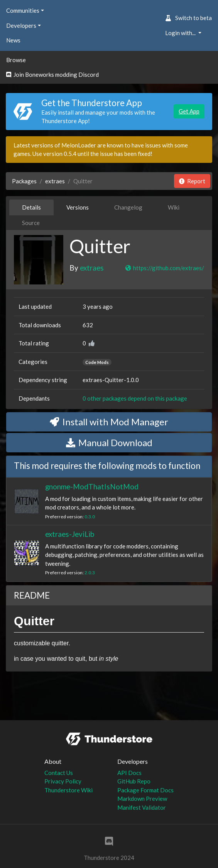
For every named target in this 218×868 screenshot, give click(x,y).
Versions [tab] (78, 207)
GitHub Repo (134, 781)
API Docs (129, 773)
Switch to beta (188, 18)
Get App (189, 111)
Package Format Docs (145, 790)
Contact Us (59, 773)
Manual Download (109, 442)
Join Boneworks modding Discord (52, 74)
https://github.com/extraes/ (164, 268)
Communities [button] (23, 10)
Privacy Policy (63, 781)
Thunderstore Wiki (68, 790)
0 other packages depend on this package (135, 398)
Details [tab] (31, 207)
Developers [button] (21, 25)
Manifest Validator (142, 807)
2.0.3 (90, 573)
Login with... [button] (181, 33)
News (13, 40)
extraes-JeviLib (70, 534)
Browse (16, 60)
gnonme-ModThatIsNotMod (92, 486)
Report (192, 181)
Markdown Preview (142, 799)
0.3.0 (90, 517)
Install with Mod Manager (109, 422)
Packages (24, 181)
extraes (55, 181)
